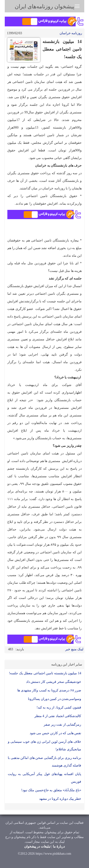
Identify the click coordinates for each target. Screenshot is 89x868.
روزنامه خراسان (71, 33)
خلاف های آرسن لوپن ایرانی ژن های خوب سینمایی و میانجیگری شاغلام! (44, 745)
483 (11, 649)
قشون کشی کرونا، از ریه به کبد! (59, 707)
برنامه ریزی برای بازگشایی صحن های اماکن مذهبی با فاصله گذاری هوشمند (44, 762)
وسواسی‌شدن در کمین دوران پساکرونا (55, 699)
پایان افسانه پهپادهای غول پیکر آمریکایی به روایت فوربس (44, 778)
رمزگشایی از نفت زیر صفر (62, 725)
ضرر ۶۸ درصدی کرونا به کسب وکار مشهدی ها (49, 690)
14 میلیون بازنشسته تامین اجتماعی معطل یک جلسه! (45, 673)
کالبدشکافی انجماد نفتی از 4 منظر (58, 716)
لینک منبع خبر (74, 649)
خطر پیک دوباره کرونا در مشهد (60, 799)
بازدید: (20, 649)
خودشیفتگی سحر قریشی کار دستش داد (54, 682)
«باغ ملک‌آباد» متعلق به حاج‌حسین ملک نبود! (51, 790)
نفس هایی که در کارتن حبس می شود (56, 733)
